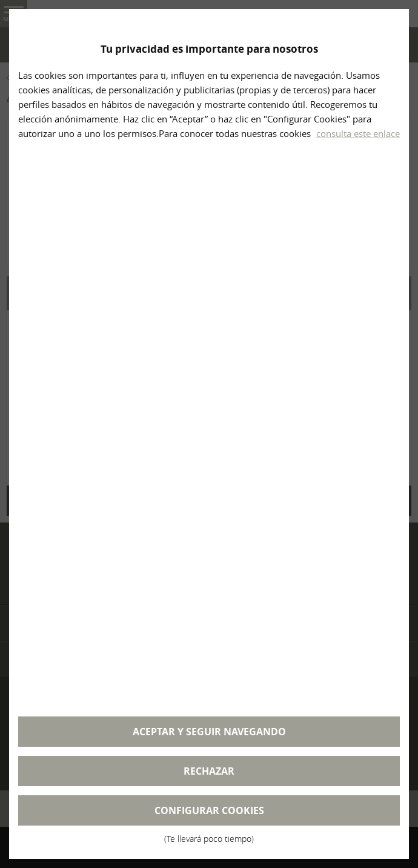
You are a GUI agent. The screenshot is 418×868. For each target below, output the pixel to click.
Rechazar (209, 771)
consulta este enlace (358, 133)
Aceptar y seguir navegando (209, 732)
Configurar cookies (209, 815)
